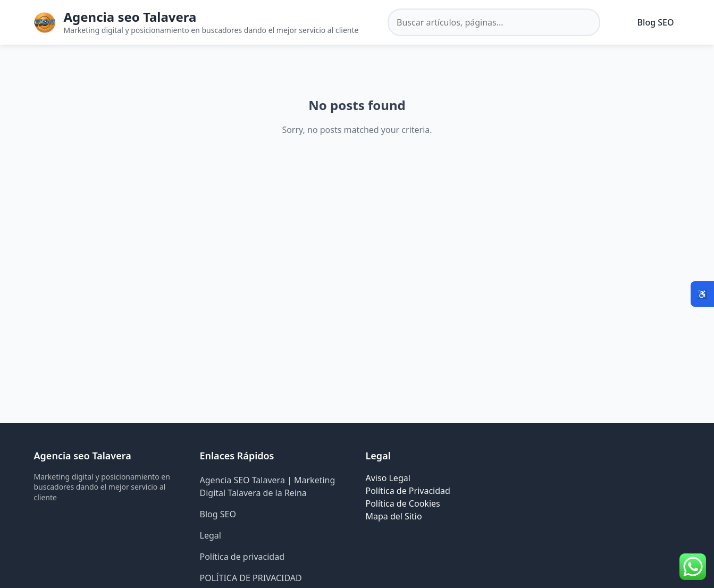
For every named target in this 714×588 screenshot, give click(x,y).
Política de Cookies (403, 503)
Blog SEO (656, 22)
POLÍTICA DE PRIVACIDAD (251, 578)
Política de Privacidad (408, 491)
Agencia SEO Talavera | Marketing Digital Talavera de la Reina (268, 486)
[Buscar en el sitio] (494, 22)
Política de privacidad (242, 557)
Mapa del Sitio (394, 516)
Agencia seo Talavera (130, 17)
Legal (211, 535)
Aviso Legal (388, 478)
